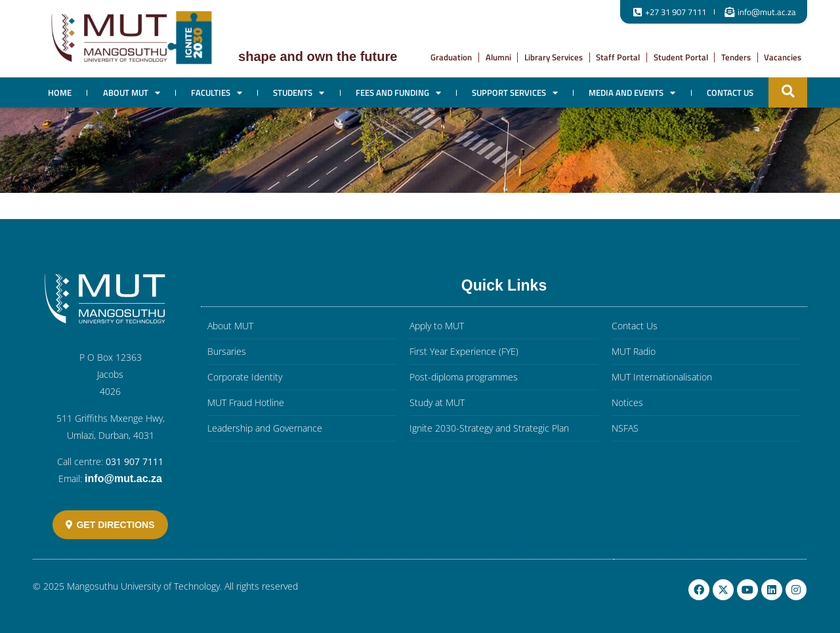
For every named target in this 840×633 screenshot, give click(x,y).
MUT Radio (634, 351)
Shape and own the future (318, 56)
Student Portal (681, 57)
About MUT (132, 93)
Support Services (515, 93)
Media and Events (632, 93)
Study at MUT (437, 402)
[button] (788, 91)
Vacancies (783, 57)
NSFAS (625, 428)
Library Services (554, 57)
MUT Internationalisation (662, 377)
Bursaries (227, 351)
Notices (627, 402)
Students (299, 93)
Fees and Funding (398, 93)
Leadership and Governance (265, 428)
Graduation (451, 57)
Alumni (498, 57)
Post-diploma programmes (464, 377)
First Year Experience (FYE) (464, 351)
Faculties (217, 93)
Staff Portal (618, 57)
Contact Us (730, 92)
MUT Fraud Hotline (246, 402)
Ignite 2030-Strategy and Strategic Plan (489, 428)
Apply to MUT (437, 326)
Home (60, 92)
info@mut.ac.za (123, 479)
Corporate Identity (245, 377)
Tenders (736, 57)
